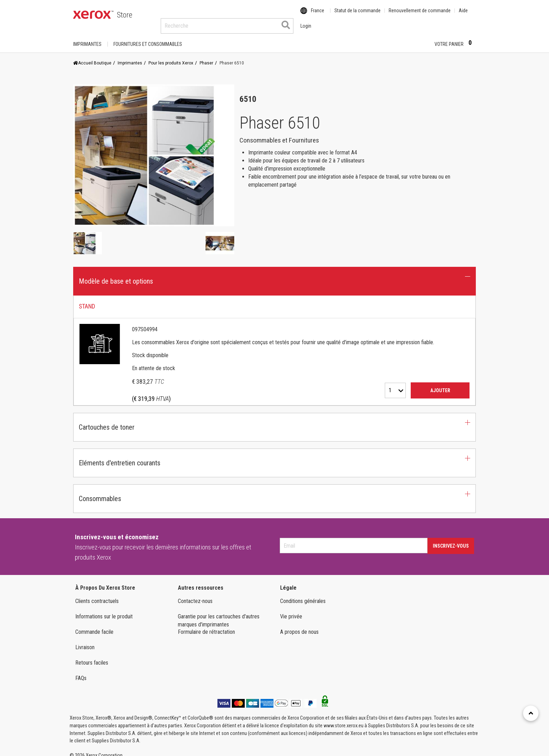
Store (125, 15)
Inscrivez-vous (451, 539)
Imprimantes (87, 37)
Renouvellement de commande (420, 15)
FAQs (81, 671)
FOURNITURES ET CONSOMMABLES (148, 37)
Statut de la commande (357, 15)
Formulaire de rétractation (206, 625)
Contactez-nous (195, 594)
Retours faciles (92, 656)
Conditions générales (303, 594)
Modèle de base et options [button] (116, 275)
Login (417, 37)
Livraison (85, 641)
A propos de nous (299, 625)
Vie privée (291, 610)
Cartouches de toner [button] (107, 421)
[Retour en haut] (531, 713)
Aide (463, 15)
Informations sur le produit (104, 610)
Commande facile (94, 625)
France (318, 15)
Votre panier (455, 37)
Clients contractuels (97, 594)
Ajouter (440, 384)
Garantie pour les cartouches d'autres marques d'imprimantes (219, 614)
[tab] (274, 344)
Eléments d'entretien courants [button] (120, 456)
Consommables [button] (100, 492)
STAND (87, 300)
